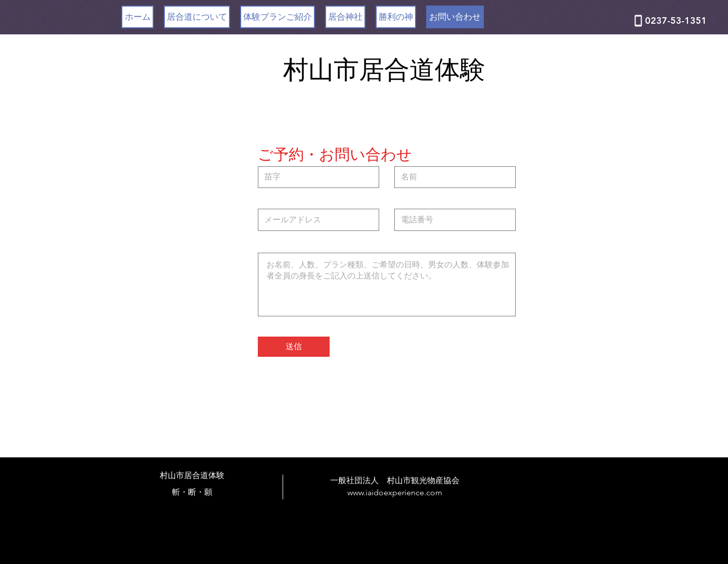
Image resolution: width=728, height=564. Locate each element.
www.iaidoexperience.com (395, 492)
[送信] (294, 347)
